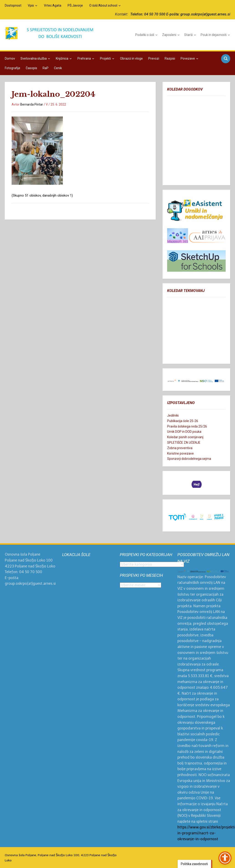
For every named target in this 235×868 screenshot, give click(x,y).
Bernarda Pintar (32, 104)
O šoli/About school (103, 5)
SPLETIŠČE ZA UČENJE (184, 443)
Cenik (58, 68)
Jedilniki (173, 415)
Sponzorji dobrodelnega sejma (189, 459)
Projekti (105, 58)
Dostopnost (13, 5)
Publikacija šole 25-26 (183, 421)
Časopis (31, 68)
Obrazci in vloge (131, 58)
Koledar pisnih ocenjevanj (185, 437)
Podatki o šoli (145, 35)
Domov (10, 58)
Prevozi (154, 58)
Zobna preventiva (180, 448)
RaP (46, 68)
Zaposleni (169, 35)
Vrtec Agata (53, 5)
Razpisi (170, 58)
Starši (188, 35)
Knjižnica (62, 58)
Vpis (31, 5)
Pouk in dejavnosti (214, 35)
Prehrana (84, 58)
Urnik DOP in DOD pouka (184, 432)
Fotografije (13, 68)
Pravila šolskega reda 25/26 (187, 426)
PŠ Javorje (75, 5)
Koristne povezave (180, 453)
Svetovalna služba (34, 58)
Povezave (188, 58)
